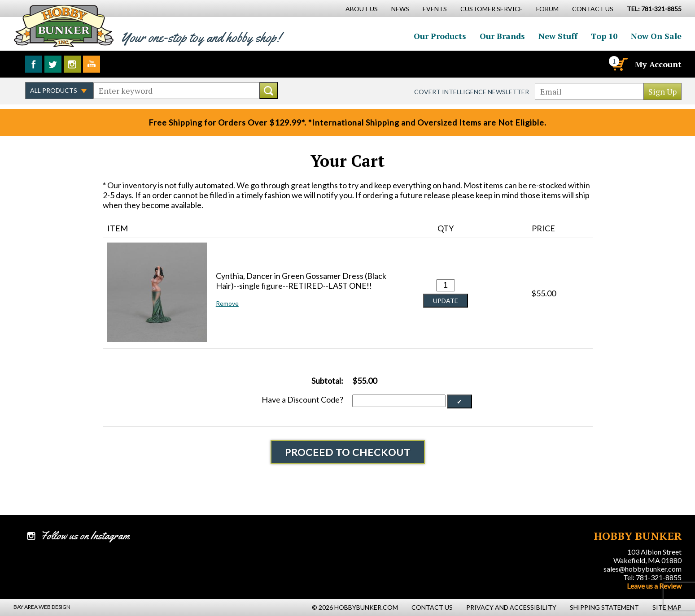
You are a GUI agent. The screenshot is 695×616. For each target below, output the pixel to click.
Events (435, 9)
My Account (658, 64)
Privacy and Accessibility (511, 607)
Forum (547, 9)
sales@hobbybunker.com (643, 569)
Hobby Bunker (63, 26)
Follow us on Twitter (53, 64)
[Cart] (619, 64)
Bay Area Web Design (42, 607)
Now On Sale (656, 36)
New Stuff (558, 36)
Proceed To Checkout (348, 452)
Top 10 (604, 36)
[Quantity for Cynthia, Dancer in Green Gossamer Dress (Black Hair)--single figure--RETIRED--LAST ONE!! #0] (446, 285)
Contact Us (593, 9)
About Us (362, 9)
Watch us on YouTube (92, 64)
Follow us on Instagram (72, 64)
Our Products (440, 36)
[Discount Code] (399, 401)
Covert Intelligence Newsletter (472, 92)
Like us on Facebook (34, 64)
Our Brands (502, 36)
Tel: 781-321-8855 (652, 577)
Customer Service (492, 9)
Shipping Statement (604, 607)
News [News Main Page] (400, 9)
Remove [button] (227, 303)
